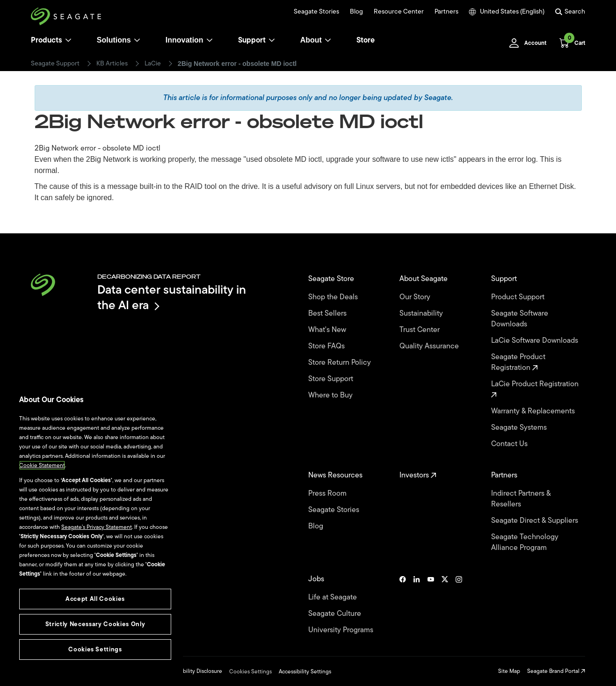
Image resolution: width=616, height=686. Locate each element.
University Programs (342, 630)
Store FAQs (327, 346)
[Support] (272, 40)
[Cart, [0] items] (569, 43)
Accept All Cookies (95, 599)
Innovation (189, 40)
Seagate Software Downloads (520, 319)
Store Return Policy (341, 363)
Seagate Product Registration (518, 362)
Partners (446, 12)
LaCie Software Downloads (536, 341)
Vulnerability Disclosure (193, 671)
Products (47, 40)
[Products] (68, 40)
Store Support (332, 379)
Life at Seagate (333, 597)
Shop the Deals (335, 297)
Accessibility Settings (305, 672)
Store (366, 40)
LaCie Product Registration (536, 388)
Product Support (519, 297)
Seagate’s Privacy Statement (97, 527)
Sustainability (422, 314)
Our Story (416, 297)
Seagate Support (55, 64)
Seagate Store (332, 279)
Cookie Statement (42, 465)
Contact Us (510, 444)
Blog (356, 12)
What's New (328, 330)
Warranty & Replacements (534, 411)
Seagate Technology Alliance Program (525, 542)
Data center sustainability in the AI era (172, 297)
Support (252, 40)
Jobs (317, 579)
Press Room (328, 494)
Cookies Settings (250, 672)
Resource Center (399, 12)
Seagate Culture (336, 614)
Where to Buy (331, 395)
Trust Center (420, 330)
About (316, 40)
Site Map (509, 671)
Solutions (119, 40)
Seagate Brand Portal (556, 671)
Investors (418, 475)
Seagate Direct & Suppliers (536, 521)
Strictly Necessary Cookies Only (95, 624)
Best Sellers (328, 314)
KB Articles (112, 64)
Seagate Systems (520, 428)
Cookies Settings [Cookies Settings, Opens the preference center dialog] (95, 649)
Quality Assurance (430, 346)
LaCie (153, 64)
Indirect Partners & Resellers (521, 499)
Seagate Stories (316, 12)
